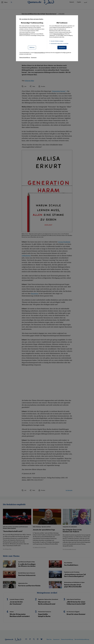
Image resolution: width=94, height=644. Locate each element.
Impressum (34, 57)
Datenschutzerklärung (25, 34)
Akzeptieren (62, 47)
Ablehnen (32, 47)
